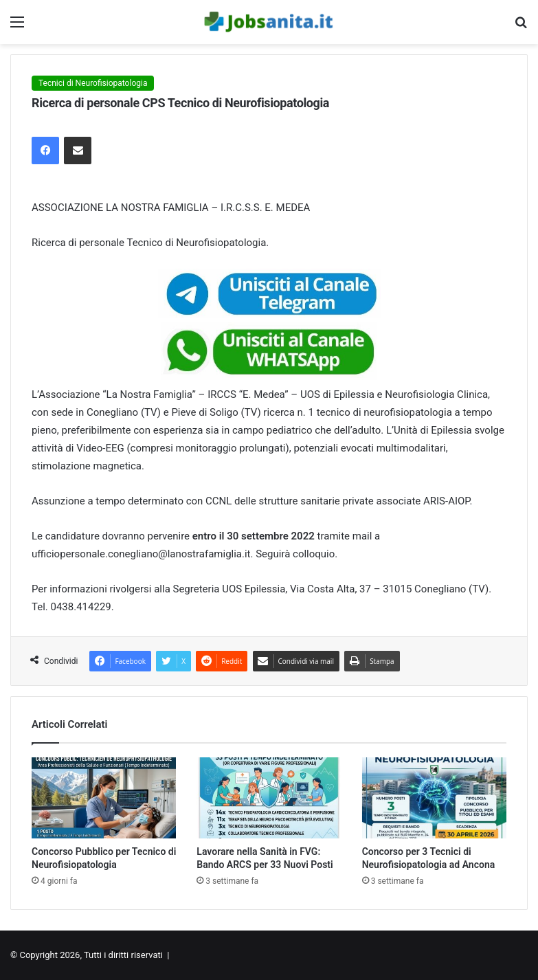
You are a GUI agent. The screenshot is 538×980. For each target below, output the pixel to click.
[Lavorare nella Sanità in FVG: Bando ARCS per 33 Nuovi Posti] (269, 798)
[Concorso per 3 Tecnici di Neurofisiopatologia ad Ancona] (434, 798)
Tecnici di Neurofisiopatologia (93, 83)
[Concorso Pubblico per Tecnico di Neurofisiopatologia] (104, 798)
